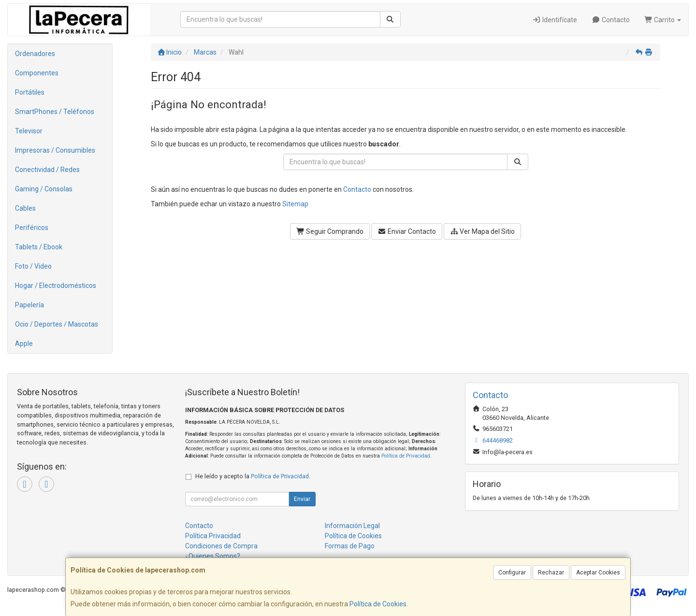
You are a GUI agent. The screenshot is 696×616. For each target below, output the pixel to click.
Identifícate (555, 20)
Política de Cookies (378, 604)
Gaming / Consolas (44, 189)
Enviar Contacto (407, 231)
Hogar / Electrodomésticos (56, 286)
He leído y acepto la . (253, 476)
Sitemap (295, 204)
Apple (24, 344)
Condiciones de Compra (221, 546)
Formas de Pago (350, 546)
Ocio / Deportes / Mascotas (57, 324)
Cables (25, 208)
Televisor (29, 131)
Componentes (37, 73)
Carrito (663, 20)
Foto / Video (33, 266)
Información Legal (352, 526)
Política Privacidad (213, 536)
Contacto (611, 20)
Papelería (29, 305)
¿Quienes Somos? (213, 556)
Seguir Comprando (330, 231)
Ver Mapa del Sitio (483, 231)
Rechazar (551, 573)
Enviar (302, 499)
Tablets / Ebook (39, 247)
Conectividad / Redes (47, 170)
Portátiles (30, 92)
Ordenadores (35, 54)
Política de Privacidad (406, 456)
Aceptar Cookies (598, 573)
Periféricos (32, 228)
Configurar (512, 573)
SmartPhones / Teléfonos (55, 112)
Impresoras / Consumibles (55, 150)
